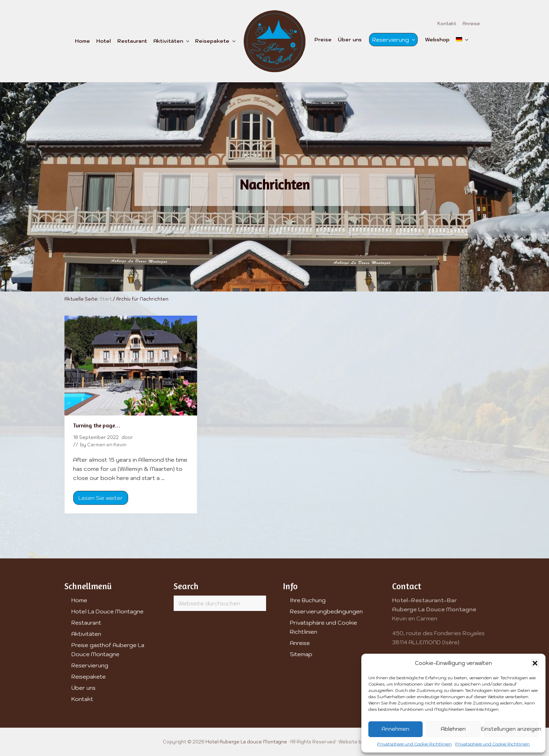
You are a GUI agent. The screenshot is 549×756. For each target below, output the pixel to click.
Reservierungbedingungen (326, 611)
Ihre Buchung (308, 600)
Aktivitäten (86, 634)
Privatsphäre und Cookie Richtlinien (414, 744)
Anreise (300, 643)
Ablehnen (453, 729)
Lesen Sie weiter (101, 500)
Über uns (84, 688)
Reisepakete (89, 676)
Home (79, 600)
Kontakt (82, 699)
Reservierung (90, 665)
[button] (535, 663)
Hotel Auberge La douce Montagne (246, 742)
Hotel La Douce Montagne (107, 611)
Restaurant (86, 623)
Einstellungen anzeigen (511, 729)
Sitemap (301, 654)
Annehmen (395, 729)
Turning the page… (97, 425)
